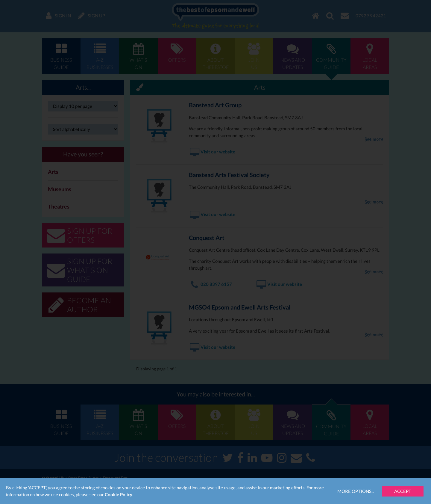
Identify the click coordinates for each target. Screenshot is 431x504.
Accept (403, 491)
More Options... (356, 491)
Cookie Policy (119, 494)
